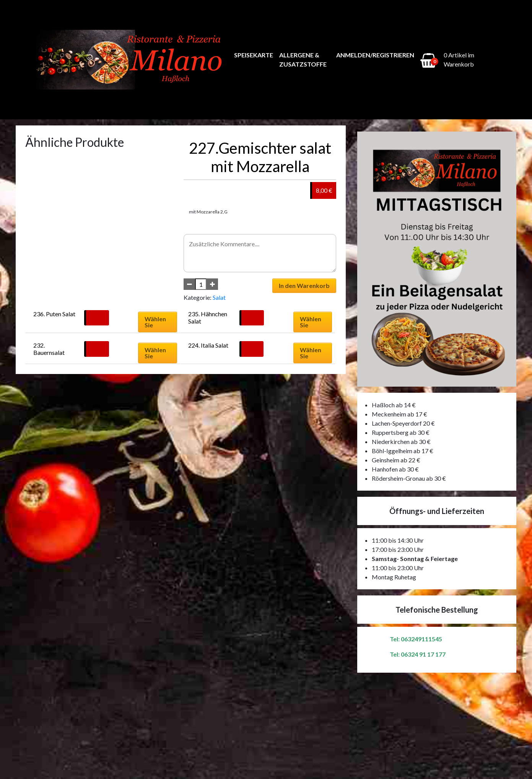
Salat (219, 297)
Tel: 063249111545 (416, 639)
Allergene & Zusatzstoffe (303, 59)
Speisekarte (254, 55)
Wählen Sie (155, 322)
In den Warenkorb (304, 285)
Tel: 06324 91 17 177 (418, 654)
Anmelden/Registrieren (375, 55)
